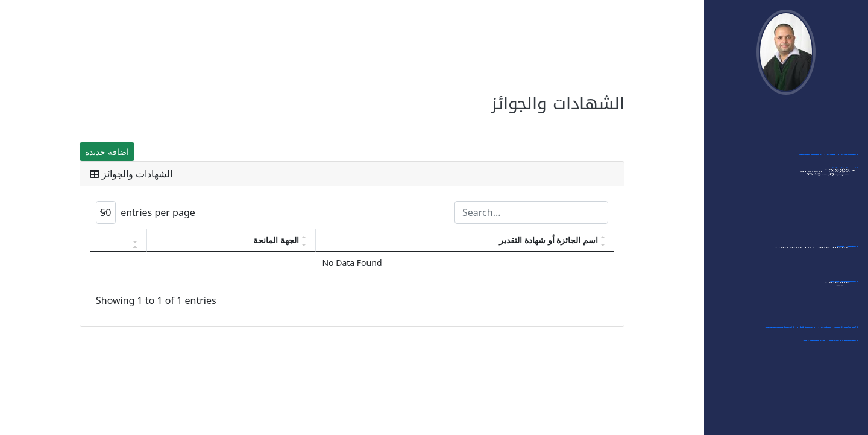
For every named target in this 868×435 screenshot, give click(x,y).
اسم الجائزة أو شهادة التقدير (549, 240)
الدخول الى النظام (829, 119)
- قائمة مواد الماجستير (819, 273)
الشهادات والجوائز (830, 345)
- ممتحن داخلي (831, 227)
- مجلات (843, 308)
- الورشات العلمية (827, 205)
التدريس (846, 251)
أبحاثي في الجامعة (828, 159)
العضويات (844, 286)
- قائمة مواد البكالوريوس (815, 262)
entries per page (146, 212)
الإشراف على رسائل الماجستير (811, 332)
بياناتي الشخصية (832, 133)
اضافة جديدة (107, 152)
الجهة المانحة (276, 240)
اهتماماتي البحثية (830, 146)
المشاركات (842, 173)
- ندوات (843, 194)
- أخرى (845, 319)
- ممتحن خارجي (831, 216)
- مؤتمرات (840, 183)
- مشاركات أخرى (830, 238)
